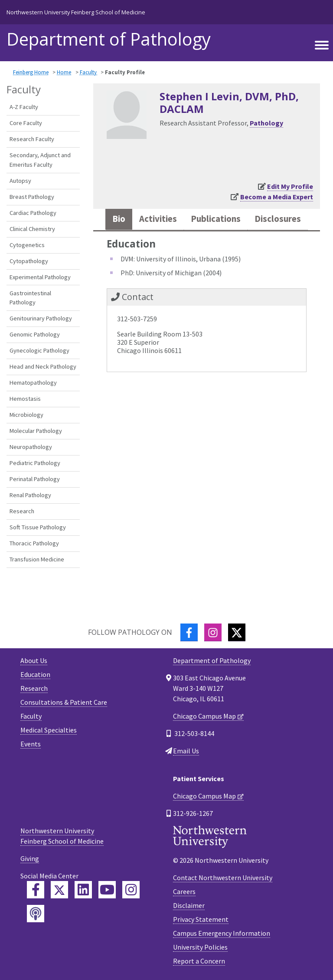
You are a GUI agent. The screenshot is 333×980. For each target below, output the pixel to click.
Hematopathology (33, 383)
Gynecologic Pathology (39, 350)
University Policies (200, 947)
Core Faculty (26, 123)
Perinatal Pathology (35, 479)
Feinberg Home (31, 72)
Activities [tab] (158, 219)
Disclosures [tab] (278, 219)
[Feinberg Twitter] (59, 890)
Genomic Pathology (35, 334)
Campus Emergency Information (222, 933)
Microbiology (26, 415)
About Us (34, 660)
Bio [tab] (119, 219)
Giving (30, 858)
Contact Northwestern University (223, 878)
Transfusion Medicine (37, 559)
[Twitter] (237, 632)
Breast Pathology (32, 197)
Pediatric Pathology (35, 463)
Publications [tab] (216, 219)
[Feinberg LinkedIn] (83, 890)
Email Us (186, 751)
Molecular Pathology (36, 431)
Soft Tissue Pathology (38, 527)
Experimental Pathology (40, 277)
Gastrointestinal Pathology (30, 298)
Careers (184, 891)
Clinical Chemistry (32, 229)
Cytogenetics (27, 245)
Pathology (266, 123)
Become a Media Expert (277, 197)
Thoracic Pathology (34, 543)
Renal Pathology (30, 495)
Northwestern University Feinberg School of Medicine (76, 12)
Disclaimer (189, 905)
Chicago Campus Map (204, 716)
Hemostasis (25, 399)
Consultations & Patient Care (64, 702)
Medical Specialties (49, 730)
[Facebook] (189, 632)
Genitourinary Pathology (41, 318)
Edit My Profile (290, 186)
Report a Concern (199, 961)
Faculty (89, 72)
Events (31, 744)
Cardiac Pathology (33, 213)
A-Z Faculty (24, 107)
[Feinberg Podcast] (36, 914)
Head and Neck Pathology (43, 366)
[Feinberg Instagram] (131, 890)
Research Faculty (32, 139)
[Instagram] (213, 632)
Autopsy (20, 181)
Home (64, 72)
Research (22, 511)
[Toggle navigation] (322, 44)
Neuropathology (31, 447)
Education (35, 674)
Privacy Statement (201, 919)
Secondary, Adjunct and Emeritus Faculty (40, 160)
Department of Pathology (109, 39)
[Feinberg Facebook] (36, 890)
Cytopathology (29, 261)
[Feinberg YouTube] (107, 890)
